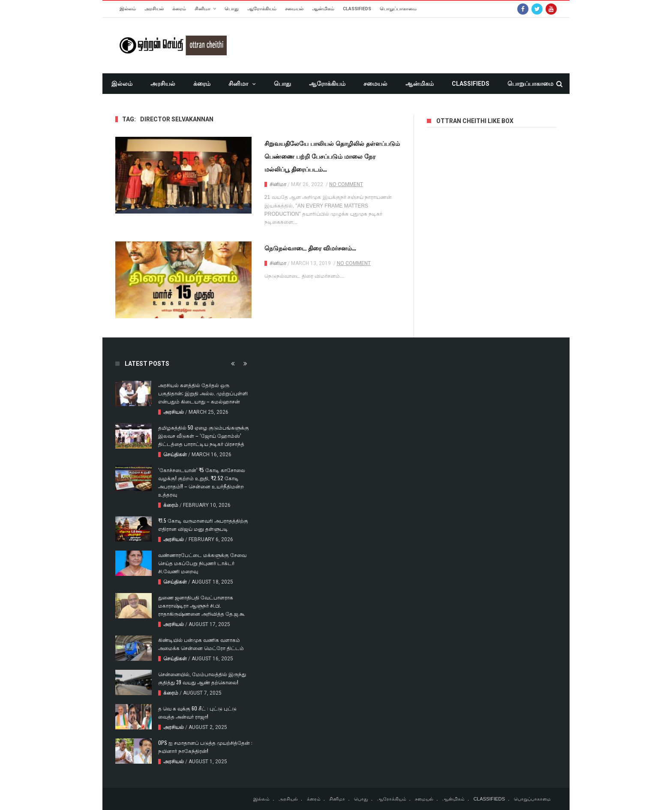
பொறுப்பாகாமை (398, 9)
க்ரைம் (179, 9)
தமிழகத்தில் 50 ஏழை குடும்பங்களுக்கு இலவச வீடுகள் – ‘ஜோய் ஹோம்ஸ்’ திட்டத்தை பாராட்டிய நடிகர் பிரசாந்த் (204, 435)
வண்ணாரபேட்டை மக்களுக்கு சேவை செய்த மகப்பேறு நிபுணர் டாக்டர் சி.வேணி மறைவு (202, 563)
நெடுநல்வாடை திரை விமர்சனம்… (310, 248)
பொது (232, 9)
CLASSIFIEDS (357, 9)
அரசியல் (154, 9)
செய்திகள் (175, 455)
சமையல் (294, 9)
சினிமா (202, 9)
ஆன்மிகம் (323, 9)
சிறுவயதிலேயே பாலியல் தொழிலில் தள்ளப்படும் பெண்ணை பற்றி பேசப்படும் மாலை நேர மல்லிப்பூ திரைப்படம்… (332, 156)
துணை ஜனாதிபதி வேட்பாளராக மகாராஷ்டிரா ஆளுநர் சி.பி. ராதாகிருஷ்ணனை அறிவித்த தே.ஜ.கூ (201, 605)
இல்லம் (128, 9)
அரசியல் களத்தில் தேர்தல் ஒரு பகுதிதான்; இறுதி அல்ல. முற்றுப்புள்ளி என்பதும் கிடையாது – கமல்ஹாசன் (203, 393)
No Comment (346, 184)
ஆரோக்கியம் (262, 9)
